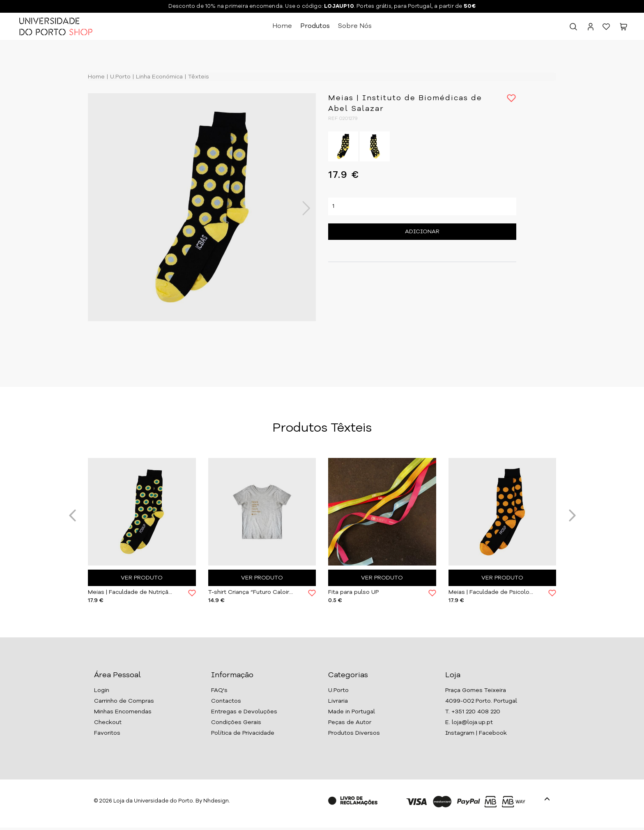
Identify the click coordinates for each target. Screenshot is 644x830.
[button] (623, 28)
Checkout (108, 722)
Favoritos (107, 733)
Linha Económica (159, 77)
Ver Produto (142, 578)
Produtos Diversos (354, 733)
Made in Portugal (352, 712)
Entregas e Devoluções (244, 712)
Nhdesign (216, 801)
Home (282, 26)
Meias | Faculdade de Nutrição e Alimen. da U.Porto (132, 592)
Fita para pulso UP (353, 592)
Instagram (460, 733)
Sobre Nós (355, 26)
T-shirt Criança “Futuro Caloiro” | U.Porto (252, 592)
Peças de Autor (350, 722)
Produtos (315, 26)
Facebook (493, 733)
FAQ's (219, 690)
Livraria (338, 701)
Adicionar (422, 232)
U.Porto (120, 77)
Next (302, 208)
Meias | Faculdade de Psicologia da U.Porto (492, 592)
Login (102, 690)
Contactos (226, 701)
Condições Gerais (236, 722)
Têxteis (198, 77)
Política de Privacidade (243, 733)
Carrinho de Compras (124, 701)
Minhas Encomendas (123, 712)
